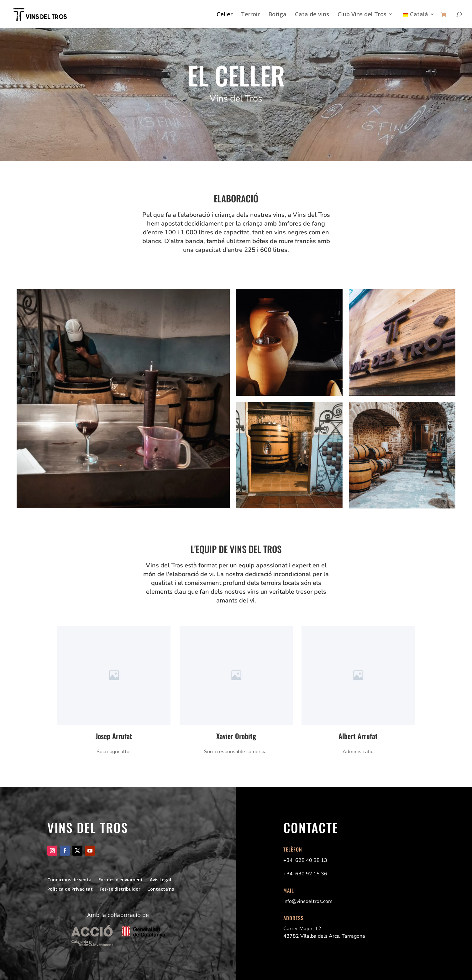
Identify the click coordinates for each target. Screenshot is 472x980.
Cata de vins (312, 15)
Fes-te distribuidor (120, 889)
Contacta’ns (161, 889)
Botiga (277, 15)
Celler (225, 15)
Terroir (250, 15)
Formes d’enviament (121, 879)
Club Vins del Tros (362, 15)
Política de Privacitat (70, 889)
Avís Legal (160, 879)
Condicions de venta (69, 879)
